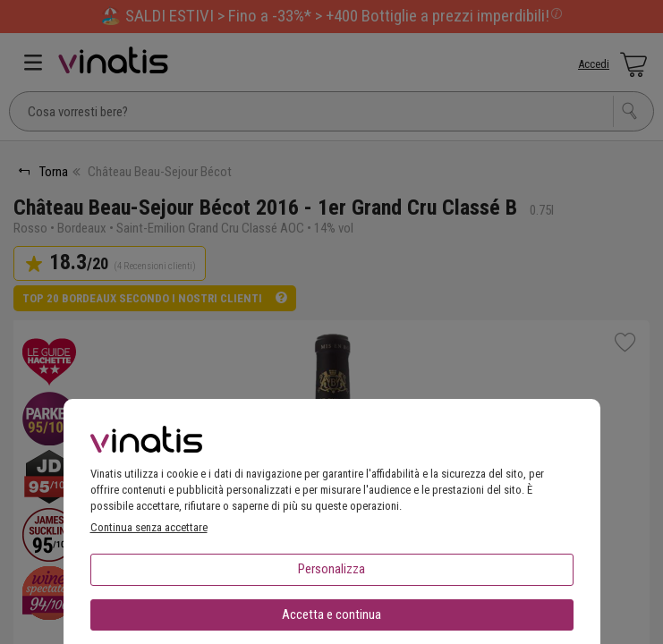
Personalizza (331, 569)
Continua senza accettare (149, 527)
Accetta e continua (331, 614)
